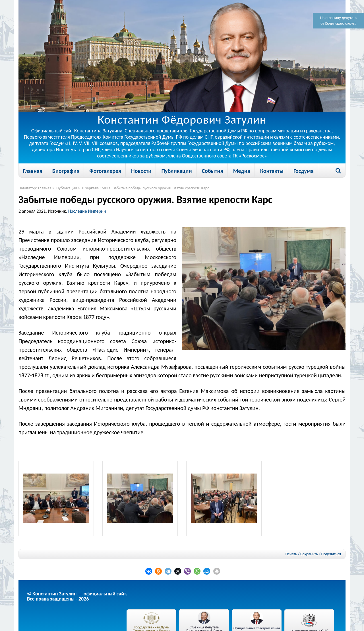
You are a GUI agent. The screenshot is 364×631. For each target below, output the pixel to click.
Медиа (242, 171)
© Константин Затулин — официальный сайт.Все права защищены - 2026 (77, 596)
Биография (66, 171)
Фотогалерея (105, 171)
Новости (141, 171)
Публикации (176, 171)
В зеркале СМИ (95, 188)
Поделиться (331, 554)
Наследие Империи (87, 211)
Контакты (272, 171)
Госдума (304, 171)
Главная (33, 171)
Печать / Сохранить (301, 554)
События (213, 171)
